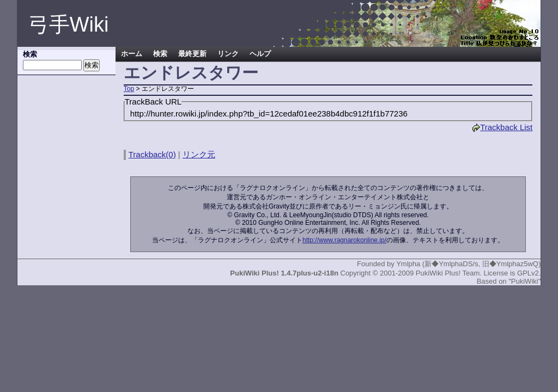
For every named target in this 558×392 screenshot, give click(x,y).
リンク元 (199, 154)
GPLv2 (528, 273)
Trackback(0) (152, 154)
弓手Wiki (69, 24)
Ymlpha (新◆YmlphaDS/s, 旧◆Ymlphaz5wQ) (468, 264)
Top (129, 89)
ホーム (132, 54)
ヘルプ (260, 54)
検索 (160, 54)
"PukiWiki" (524, 281)
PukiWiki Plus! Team (448, 273)
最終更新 (192, 54)
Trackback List (502, 127)
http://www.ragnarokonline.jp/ (344, 240)
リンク (228, 54)
